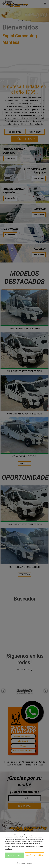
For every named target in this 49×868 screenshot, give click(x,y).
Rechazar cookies (25, 863)
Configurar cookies (35, 855)
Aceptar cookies (15, 855)
